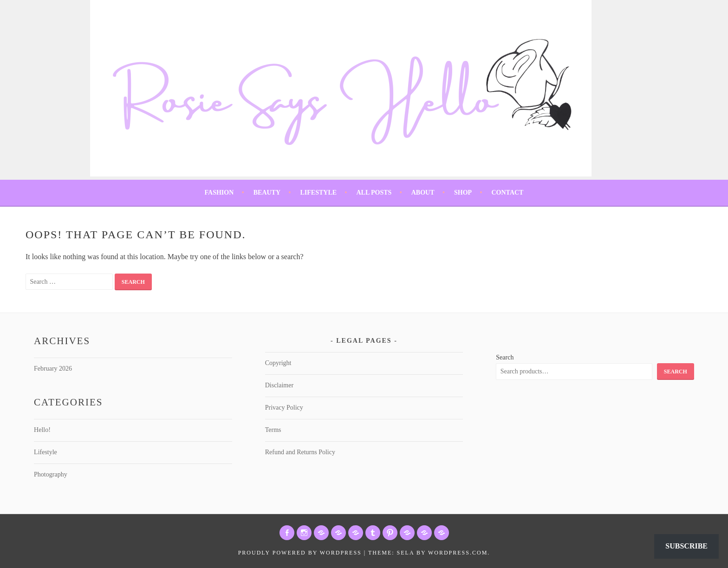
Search (505, 357)
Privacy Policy (284, 408)
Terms (273, 430)
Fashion (219, 193)
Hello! (42, 430)
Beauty (267, 193)
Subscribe (686, 546)
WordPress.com (458, 553)
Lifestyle (318, 193)
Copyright (278, 363)
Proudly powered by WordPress (300, 553)
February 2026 (53, 369)
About (423, 193)
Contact (507, 193)
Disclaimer (279, 385)
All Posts (374, 193)
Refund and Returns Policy (300, 452)
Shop (463, 193)
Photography (51, 474)
